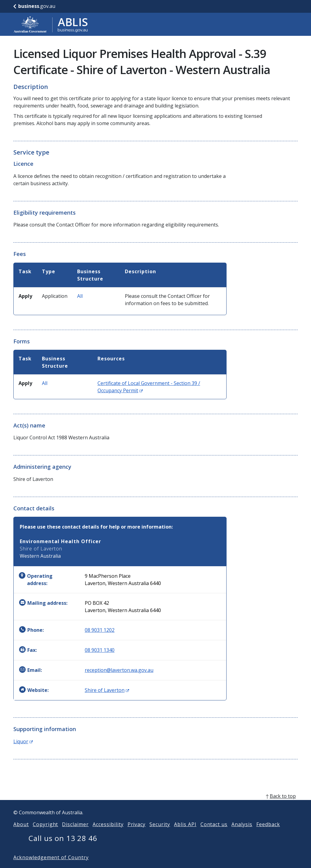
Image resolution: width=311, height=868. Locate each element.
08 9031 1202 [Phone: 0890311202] (100, 630)
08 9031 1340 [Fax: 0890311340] (100, 650)
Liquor (23, 741)
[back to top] (155, 806)
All (80, 296)
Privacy (137, 834)
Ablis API (185, 834)
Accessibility (108, 834)
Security (160, 834)
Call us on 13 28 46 (63, 848)
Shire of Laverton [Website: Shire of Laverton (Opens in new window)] (107, 690)
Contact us (214, 834)
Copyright (46, 834)
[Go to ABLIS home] (51, 24)
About (21, 834)
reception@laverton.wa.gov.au (119, 670)
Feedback (268, 834)
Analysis (242, 834)
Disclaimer (75, 834)
